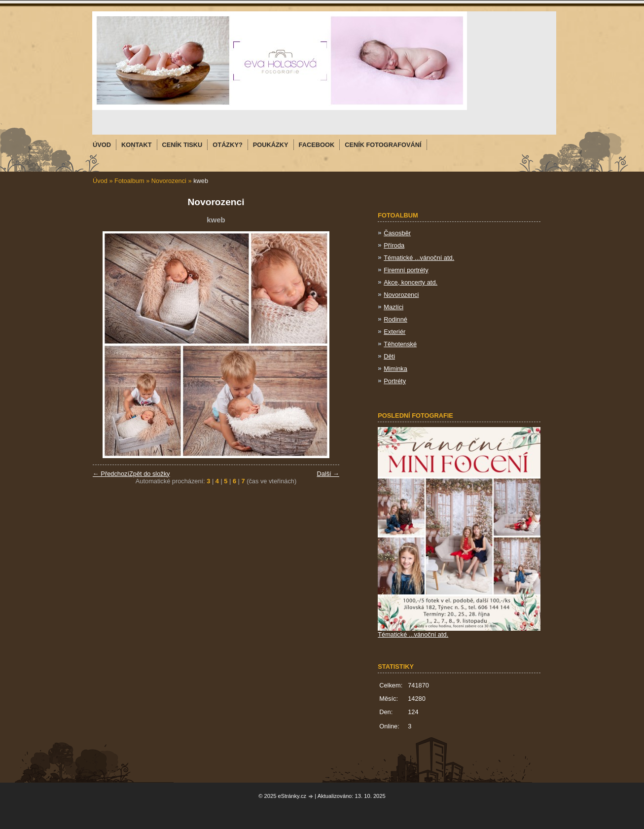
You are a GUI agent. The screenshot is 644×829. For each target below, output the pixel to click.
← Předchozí (111, 474)
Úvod (100, 181)
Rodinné (395, 319)
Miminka (395, 369)
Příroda (394, 245)
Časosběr (397, 233)
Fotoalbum (129, 181)
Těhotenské (400, 344)
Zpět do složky (150, 474)
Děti (389, 356)
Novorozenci (169, 181)
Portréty (395, 381)
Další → (328, 474)
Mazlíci (394, 307)
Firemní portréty (406, 270)
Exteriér (394, 332)
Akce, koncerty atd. (411, 282)
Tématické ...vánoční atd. (419, 258)
